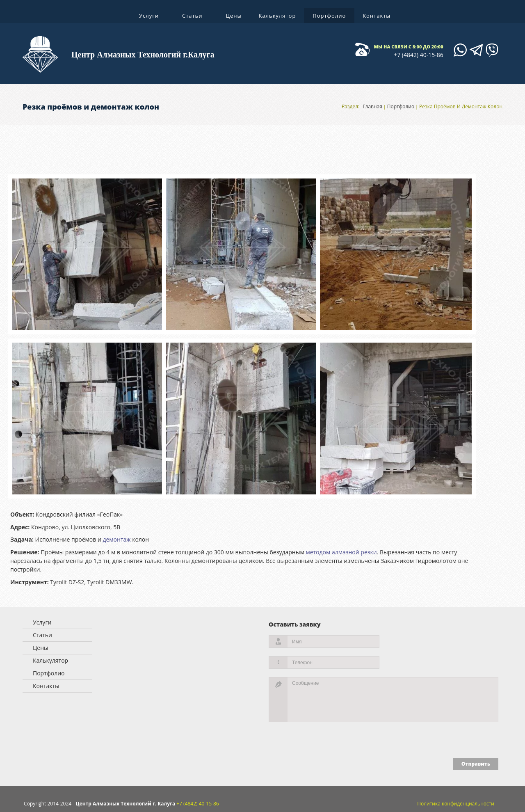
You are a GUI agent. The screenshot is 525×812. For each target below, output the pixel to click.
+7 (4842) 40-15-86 (419, 55)
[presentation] (317, 739)
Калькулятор (277, 16)
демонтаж (116, 539)
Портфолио (329, 16)
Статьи (193, 17)
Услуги (150, 17)
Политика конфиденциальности (456, 804)
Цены (234, 16)
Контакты (377, 16)
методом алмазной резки (341, 552)
